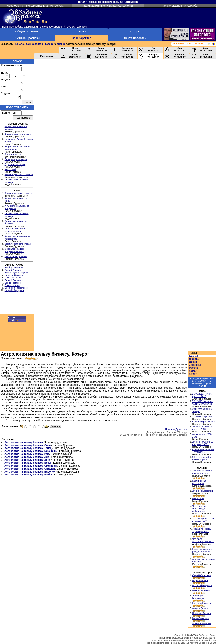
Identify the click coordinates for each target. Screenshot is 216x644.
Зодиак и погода (13, 154)
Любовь (194, 359)
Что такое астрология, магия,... (203, 540)
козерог (50, 44)
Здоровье (195, 365)
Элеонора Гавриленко (16, 288)
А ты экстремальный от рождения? (203, 520)
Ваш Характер (81, 38)
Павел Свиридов (201, 590)
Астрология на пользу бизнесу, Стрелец (30, 469)
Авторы (135, 31)
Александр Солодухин (16, 273)
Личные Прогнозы (27, 38)
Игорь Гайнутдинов (15, 290)
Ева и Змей (11, 169)
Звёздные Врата (207, 635)
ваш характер (34, 44)
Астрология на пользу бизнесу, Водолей (30, 472)
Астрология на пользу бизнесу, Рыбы (28, 475)
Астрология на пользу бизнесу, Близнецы (31, 451)
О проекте (179, 44)
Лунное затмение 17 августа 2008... (203, 428)
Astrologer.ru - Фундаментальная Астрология (36, 6)
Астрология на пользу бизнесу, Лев (27, 457)
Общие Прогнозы (28, 31)
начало (19, 44)
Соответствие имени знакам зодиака (15, 230)
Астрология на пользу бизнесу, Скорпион (30, 466)
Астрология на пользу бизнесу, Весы (28, 463)
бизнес (61, 44)
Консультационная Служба (180, 6)
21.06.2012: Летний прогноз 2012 (202, 395)
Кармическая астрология (18, 134)
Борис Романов (13, 283)
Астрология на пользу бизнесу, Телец (28, 448)
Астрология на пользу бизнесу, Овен (28, 445)
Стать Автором (196, 44)
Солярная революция (16, 159)
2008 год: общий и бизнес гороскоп (202, 458)
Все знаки (47, 56)
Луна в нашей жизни (203, 491)
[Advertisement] (17, 304)
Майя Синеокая (13, 278)
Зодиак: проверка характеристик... (201, 530)
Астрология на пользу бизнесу (24, 442)
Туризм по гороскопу (15, 164)
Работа (193, 368)
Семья (193, 371)
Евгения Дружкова (176, 430)
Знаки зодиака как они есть (19, 174)
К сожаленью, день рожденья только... (15, 250)
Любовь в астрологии (16, 256)
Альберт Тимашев (14, 268)
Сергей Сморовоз (14, 280)
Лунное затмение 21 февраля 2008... (203, 443)
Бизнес (193, 356)
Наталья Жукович (14, 275)
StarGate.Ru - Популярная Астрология (108, 6)
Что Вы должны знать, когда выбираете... (200, 509)
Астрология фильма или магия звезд (203, 472)
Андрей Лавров (13, 270)
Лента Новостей (135, 38)
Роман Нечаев (12, 285)
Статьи (81, 31)
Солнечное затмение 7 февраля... (203, 451)
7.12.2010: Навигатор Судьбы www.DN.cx (203, 403)
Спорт (193, 374)
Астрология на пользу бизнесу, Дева (27, 460)
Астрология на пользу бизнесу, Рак (26, 454)
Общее (193, 362)
